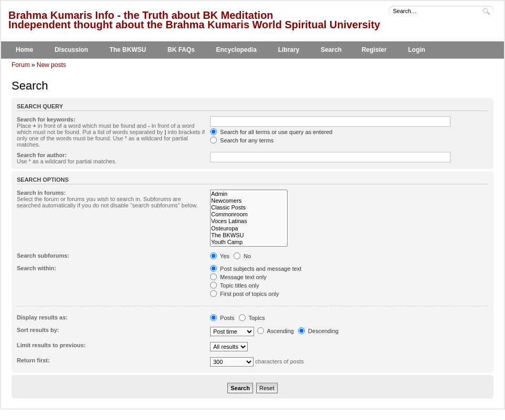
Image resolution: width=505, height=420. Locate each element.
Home (24, 50)
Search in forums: (41, 193)
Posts (222, 318)
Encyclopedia (237, 50)
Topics (252, 318)
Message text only (238, 277)
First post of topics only (245, 294)
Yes (220, 256)
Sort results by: (38, 330)
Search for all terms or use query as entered (271, 132)
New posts (51, 65)
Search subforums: (43, 256)
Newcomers (249, 201)
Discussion (71, 50)
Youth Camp (249, 242)
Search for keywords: (46, 119)
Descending (318, 331)
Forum (21, 65)
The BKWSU (128, 50)
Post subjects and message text (256, 269)
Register (374, 50)
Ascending (276, 331)
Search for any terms (242, 140)
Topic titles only (234, 285)
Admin (249, 194)
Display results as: (42, 317)
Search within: (36, 268)
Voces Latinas (249, 221)
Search (331, 50)
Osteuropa (249, 229)
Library (289, 50)
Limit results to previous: (51, 345)
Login (417, 50)
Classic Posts (249, 208)
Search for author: (42, 155)
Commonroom (249, 214)
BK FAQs (181, 50)
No (242, 256)
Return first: (33, 360)
